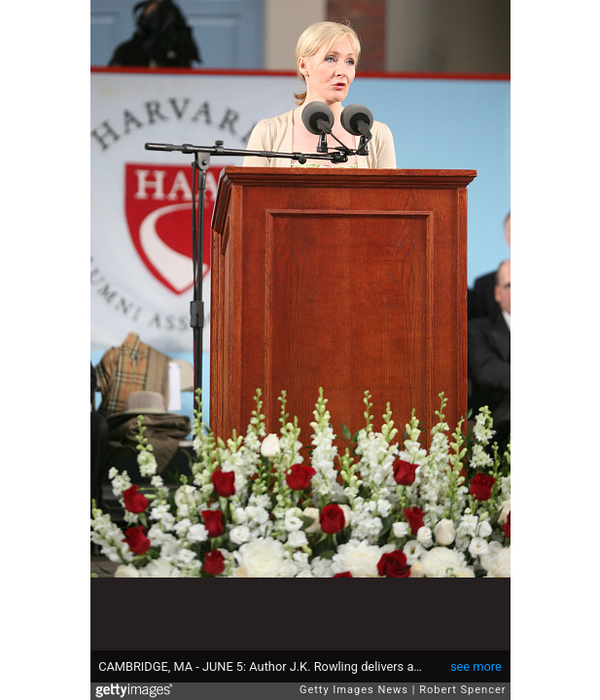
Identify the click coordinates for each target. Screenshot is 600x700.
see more (476, 666)
